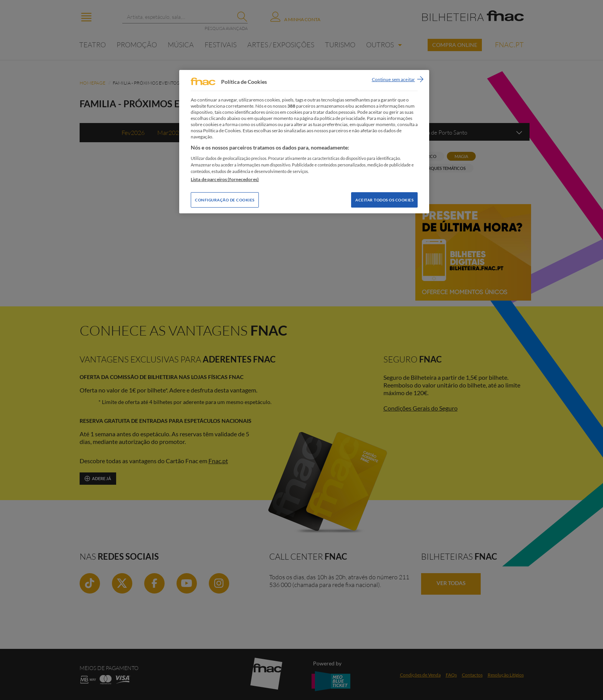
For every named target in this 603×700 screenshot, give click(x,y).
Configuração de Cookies (225, 200)
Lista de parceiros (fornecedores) (225, 179)
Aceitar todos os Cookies (384, 200)
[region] (304, 142)
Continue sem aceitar (393, 79)
